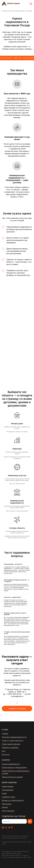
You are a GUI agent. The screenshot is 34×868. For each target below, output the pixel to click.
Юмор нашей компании (11, 744)
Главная (5, 734)
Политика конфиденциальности (14, 737)
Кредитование (8, 786)
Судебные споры (9, 797)
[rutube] (12, 828)
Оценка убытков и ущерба (12, 777)
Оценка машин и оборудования (14, 768)
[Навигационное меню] (31, 4)
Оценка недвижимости (11, 764)
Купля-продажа (8, 811)
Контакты (6, 755)
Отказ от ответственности (12, 741)
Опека (4, 793)
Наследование (8, 790)
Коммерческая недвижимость (17, 502)
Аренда (5, 807)
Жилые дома (17, 424)
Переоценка (7, 804)
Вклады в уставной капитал (13, 800)
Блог (4, 751)
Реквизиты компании (10, 748)
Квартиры (17, 449)
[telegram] (9, 828)
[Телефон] (6, 828)
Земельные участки (17, 475)
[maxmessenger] (3, 828)
